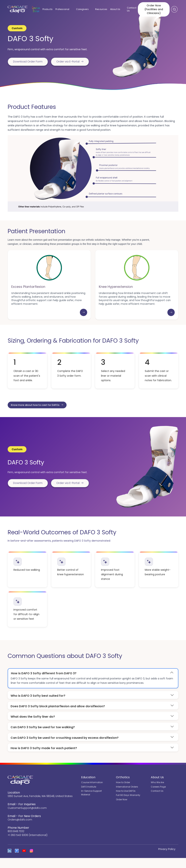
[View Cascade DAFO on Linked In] (9, 861)
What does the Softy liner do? (33, 726)
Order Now (122, 809)
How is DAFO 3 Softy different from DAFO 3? (44, 681)
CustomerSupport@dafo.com (27, 818)
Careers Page (158, 797)
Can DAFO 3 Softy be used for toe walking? (43, 736)
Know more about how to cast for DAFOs (41, 413)
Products (45, 8)
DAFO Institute (89, 797)
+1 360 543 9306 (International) (28, 845)
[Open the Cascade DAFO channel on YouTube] (24, 861)
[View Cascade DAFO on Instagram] (31, 861)
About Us (116, 8)
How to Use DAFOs (126, 801)
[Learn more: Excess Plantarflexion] (84, 320)
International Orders (127, 797)
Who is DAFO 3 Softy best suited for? (38, 704)
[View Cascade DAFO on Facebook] (17, 861)
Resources (99, 8)
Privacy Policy (167, 859)
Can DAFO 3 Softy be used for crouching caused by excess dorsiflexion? (65, 747)
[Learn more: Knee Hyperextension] (171, 320)
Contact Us (129, 8)
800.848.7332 (16, 841)
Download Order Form (29, 56)
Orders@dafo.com (20, 830)
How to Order (123, 792)
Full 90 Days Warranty (128, 805)
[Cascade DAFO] (16, 8)
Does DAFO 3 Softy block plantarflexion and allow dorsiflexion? (58, 715)
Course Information (92, 792)
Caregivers (83, 8)
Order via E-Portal (28, 68)
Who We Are (157, 792)
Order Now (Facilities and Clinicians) (153, 8)
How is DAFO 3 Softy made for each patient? (44, 758)
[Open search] (174, 8)
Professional (63, 8)
